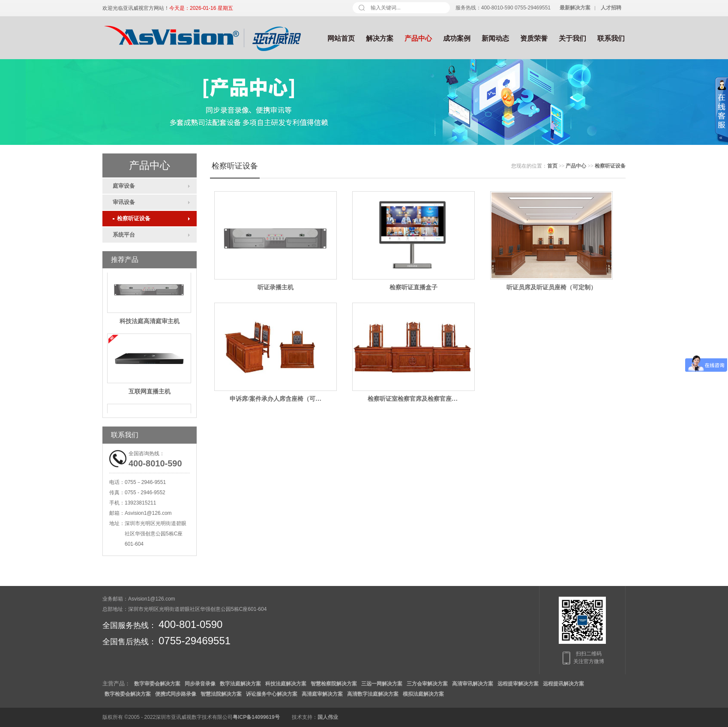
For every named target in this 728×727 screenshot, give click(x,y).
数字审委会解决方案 (157, 684)
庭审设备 (124, 186)
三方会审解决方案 (427, 684)
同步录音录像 (200, 684)
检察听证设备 (132, 218)
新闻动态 (495, 38)
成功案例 (457, 38)
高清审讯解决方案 (473, 684)
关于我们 (572, 38)
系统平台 (124, 235)
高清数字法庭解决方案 (373, 694)
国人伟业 (328, 717)
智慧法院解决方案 (221, 694)
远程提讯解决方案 (563, 684)
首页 (552, 166)
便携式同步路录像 (176, 694)
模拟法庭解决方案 (423, 694)
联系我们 (611, 38)
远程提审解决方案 (518, 684)
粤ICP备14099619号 (256, 717)
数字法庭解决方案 (240, 684)
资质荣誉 (534, 38)
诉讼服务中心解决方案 (272, 694)
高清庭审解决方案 (322, 694)
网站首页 (341, 38)
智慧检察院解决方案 (334, 684)
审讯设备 (124, 202)
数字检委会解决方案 (128, 694)
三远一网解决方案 (382, 684)
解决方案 (380, 38)
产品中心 (418, 38)
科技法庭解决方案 (286, 684)
